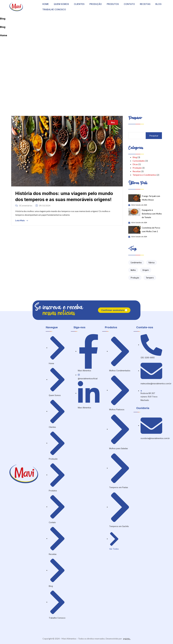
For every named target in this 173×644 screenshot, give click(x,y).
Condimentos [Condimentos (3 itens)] (136, 263)
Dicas (135, 164)
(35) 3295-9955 (148, 358)
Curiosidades (139, 161)
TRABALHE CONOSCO (54, 9)
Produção (137, 168)
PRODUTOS (113, 4)
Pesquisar (154, 136)
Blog (113, 122)
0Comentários (24, 205)
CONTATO (129, 4)
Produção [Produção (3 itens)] (135, 278)
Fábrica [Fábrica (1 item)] (152, 263)
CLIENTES (79, 4)
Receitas (137, 171)
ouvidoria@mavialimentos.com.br (155, 438)
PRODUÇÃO (96, 4)
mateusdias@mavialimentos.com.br (156, 384)
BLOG (158, 4)
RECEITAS (145, 4)
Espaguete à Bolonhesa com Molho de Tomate (152, 214)
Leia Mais (22, 221)
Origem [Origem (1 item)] (146, 270)
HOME (46, 4)
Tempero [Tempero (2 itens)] (150, 278)
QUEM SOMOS (61, 4)
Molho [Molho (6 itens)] (133, 270)
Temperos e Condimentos (144, 175)
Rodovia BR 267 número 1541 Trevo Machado (149, 397)
